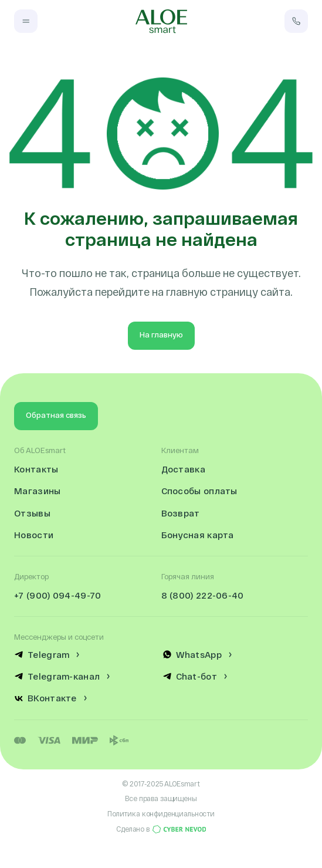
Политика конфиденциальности (161, 813)
